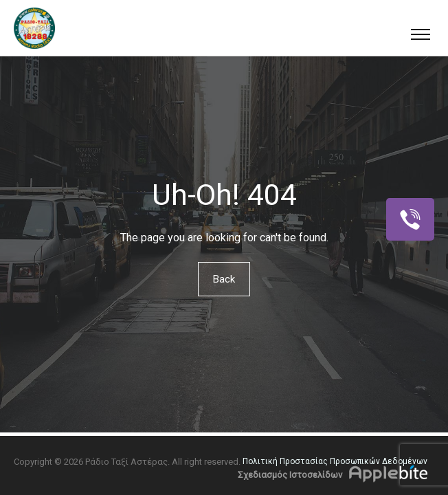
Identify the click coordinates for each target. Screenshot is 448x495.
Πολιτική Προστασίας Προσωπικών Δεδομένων (335, 461)
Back (224, 279)
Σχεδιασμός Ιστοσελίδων (290, 475)
